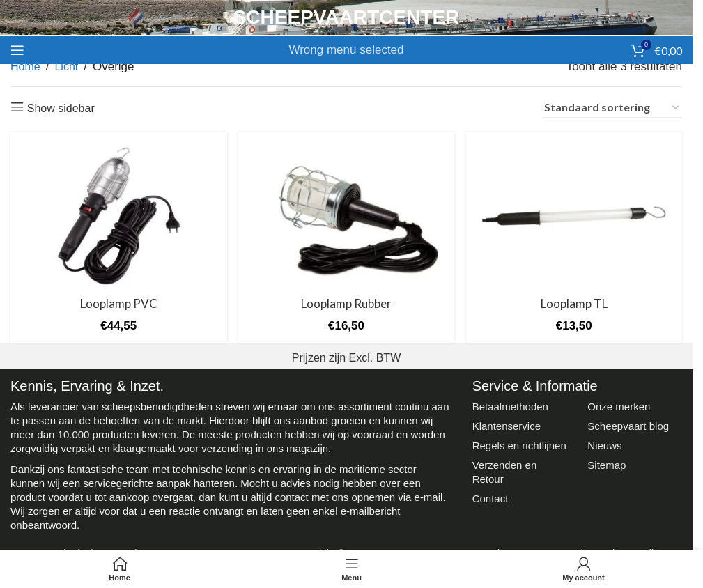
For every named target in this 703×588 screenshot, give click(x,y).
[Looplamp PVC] (118, 215)
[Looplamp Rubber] (346, 215)
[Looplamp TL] (575, 215)
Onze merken (619, 405)
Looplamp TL (575, 302)
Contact (490, 497)
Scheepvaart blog (628, 425)
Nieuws (604, 444)
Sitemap (607, 464)
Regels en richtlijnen (519, 444)
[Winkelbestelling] (612, 108)
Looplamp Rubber (346, 302)
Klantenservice (507, 425)
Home (25, 67)
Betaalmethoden (510, 405)
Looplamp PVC (118, 302)
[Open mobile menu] (17, 50)
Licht (66, 67)
